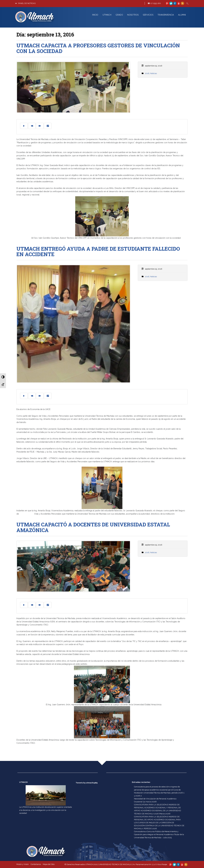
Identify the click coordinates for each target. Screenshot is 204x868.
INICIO (95, 15)
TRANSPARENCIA (166, 15)
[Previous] (32, 126)
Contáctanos (36, 864)
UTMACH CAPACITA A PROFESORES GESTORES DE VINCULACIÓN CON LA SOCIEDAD (98, 48)
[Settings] (48, 126)
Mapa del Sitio (49, 864)
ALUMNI (182, 15)
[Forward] (40, 126)
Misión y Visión (23, 864)
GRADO (119, 15)
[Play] (24, 126)
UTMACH (107, 15)
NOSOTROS (133, 15)
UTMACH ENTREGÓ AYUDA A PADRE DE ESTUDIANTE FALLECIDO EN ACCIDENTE (98, 251)
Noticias (153, 73)
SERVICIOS (148, 15)
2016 (147, 73)
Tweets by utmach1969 (87, 783)
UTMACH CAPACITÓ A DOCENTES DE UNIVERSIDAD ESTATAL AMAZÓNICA (93, 527)
